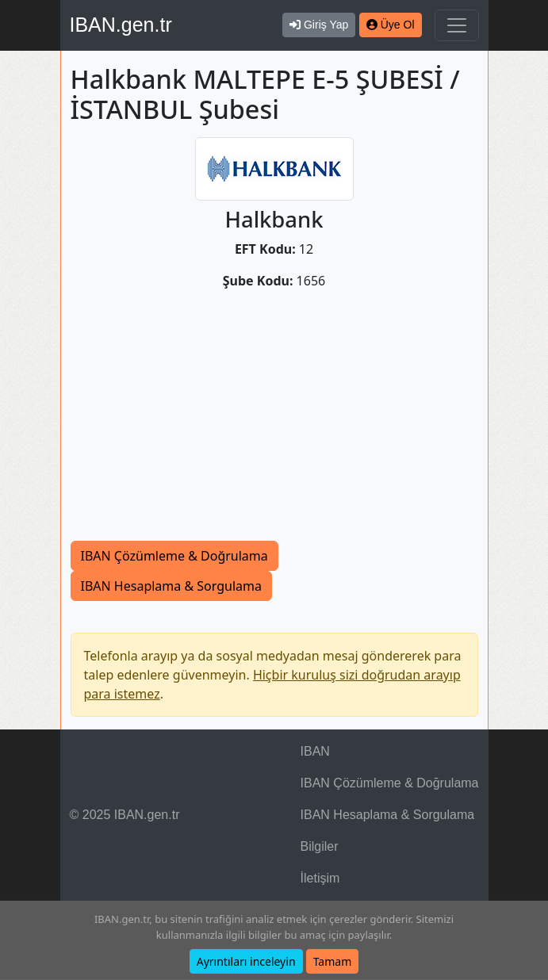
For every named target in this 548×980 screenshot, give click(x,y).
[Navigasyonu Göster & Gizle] (457, 25)
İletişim (320, 878)
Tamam (333, 961)
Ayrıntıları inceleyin (246, 961)
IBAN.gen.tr (121, 25)
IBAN (315, 751)
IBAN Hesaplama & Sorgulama (171, 586)
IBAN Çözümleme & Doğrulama (174, 556)
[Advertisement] (274, 422)
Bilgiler (320, 846)
